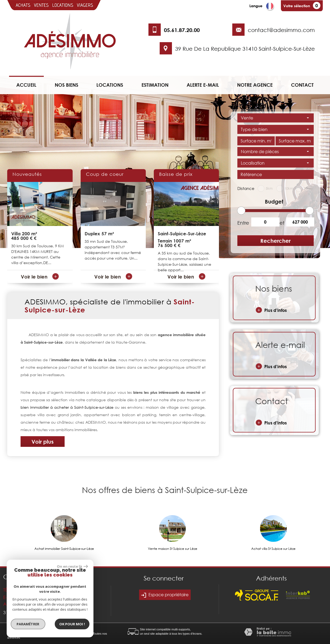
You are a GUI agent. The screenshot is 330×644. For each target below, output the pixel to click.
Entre (242, 223)
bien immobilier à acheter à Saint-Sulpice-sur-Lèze (67, 407)
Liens (76, 634)
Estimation (155, 85)
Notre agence (255, 85)
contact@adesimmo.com (281, 30)
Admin (86, 634)
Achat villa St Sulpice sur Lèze (273, 549)
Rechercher (275, 241)
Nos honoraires (60, 634)
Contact (302, 85)
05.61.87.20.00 (182, 30)
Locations (110, 85)
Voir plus (43, 442)
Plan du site (15, 634)
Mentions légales (36, 634)
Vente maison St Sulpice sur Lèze (173, 549)
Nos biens (66, 85)
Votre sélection (297, 6)
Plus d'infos (271, 310)
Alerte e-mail (203, 85)
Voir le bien (40, 277)
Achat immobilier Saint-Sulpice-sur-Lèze (64, 549)
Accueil (26, 85)
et (282, 223)
